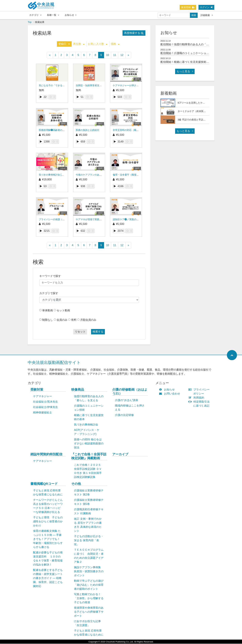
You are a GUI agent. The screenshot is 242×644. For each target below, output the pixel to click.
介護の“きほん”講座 (127, 400)
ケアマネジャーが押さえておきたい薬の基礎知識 (139, 86)
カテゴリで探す (49, 294)
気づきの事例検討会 (86, 425)
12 (122, 55)
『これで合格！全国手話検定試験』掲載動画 (89, 457)
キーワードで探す (50, 276)
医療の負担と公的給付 (88, 130)
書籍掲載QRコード (44, 484)
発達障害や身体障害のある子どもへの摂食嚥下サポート (89, 612)
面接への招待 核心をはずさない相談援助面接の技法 (89, 444)
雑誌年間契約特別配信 (46, 455)
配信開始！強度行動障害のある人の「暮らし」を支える (194, 45)
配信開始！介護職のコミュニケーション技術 (187, 53)
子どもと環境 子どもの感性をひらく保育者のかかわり (48, 522)
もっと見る (185, 72)
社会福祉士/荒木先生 (46, 402)
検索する (98, 332)
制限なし (48, 320)
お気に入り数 (98, 44)
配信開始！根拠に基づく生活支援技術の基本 (187, 62)
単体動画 (48, 311)
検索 (194, 15)
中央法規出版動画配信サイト (54, 363)
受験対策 (37, 390)
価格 (115, 44)
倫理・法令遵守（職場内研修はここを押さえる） (139, 175)
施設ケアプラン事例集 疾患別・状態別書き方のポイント (89, 572)
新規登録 (188, 7)
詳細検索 (207, 15)
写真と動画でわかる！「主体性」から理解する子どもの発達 (89, 599)
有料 (74, 320)
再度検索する (134, 33)
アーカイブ (120, 455)
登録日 (64, 44)
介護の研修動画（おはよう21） (130, 392)
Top (30, 22)
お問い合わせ (170, 394)
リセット (80, 332)
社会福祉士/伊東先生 (46, 407)
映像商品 (78, 390)
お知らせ (70, 15)
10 (108, 55)
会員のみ (62, 320)
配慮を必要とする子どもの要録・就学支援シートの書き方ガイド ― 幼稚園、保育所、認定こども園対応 (48, 578)
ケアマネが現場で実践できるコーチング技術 (99, 220)
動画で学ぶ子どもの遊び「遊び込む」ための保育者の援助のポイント (89, 585)
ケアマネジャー (43, 397)
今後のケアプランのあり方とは (92, 175)
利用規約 (197, 398)
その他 (76, 484)
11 (115, 55)
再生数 (79, 44)
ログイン (206, 7)
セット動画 (63, 311)
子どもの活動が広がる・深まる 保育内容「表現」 (89, 541)
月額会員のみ (88, 320)
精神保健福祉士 (43, 413)
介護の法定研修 (124, 415)
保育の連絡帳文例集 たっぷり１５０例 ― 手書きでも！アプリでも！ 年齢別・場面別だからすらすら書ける (48, 539)
